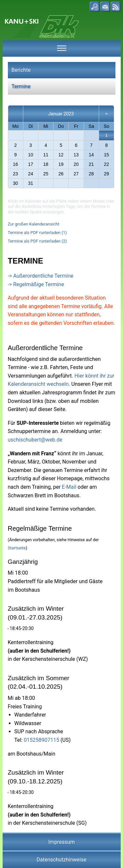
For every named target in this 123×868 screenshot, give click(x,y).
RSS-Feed (116, 7)
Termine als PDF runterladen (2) (37, 241)
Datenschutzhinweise (62, 860)
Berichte (21, 70)
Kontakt (105, 7)
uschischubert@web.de (35, 440)
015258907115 (42, 740)
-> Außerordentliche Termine (41, 276)
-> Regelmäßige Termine (36, 284)
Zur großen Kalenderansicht (34, 224)
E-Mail (69, 487)
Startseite (17, 548)
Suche (95, 7)
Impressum (61, 842)
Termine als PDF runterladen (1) (37, 233)
